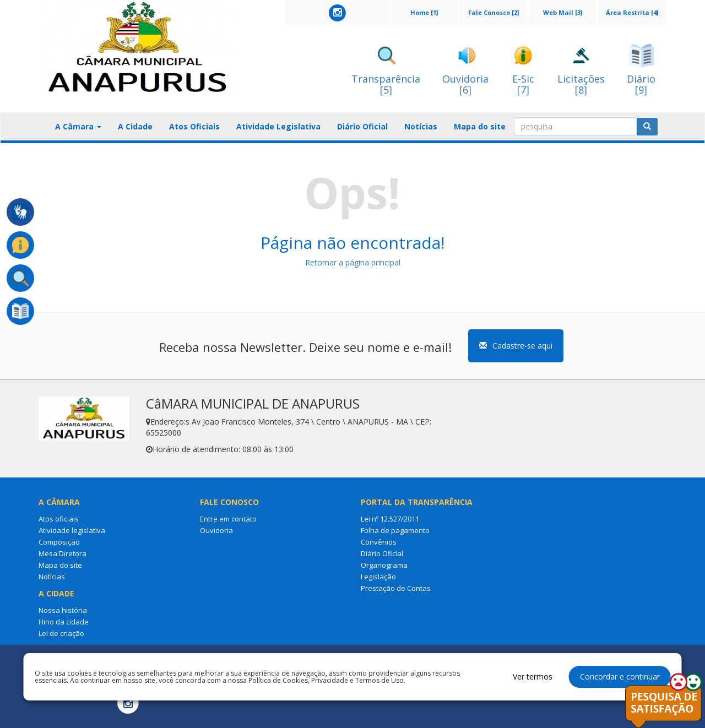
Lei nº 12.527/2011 (390, 519)
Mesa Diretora (63, 553)
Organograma (384, 565)
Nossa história (63, 610)
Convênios (379, 542)
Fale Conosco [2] (493, 12)
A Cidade (135, 126)
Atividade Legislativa (278, 126)
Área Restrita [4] (632, 12)
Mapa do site (480, 126)
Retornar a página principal (353, 262)
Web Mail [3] (563, 12)
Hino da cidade (64, 622)
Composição (59, 542)
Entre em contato (228, 519)
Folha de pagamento (395, 530)
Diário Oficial (362, 126)
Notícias (421, 126)
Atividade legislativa (72, 530)
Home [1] (424, 12)
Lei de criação (61, 633)
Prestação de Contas (396, 588)
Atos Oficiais (194, 126)
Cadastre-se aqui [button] (516, 346)
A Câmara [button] (78, 126)
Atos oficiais (59, 519)
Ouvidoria (216, 530)
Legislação (378, 577)
